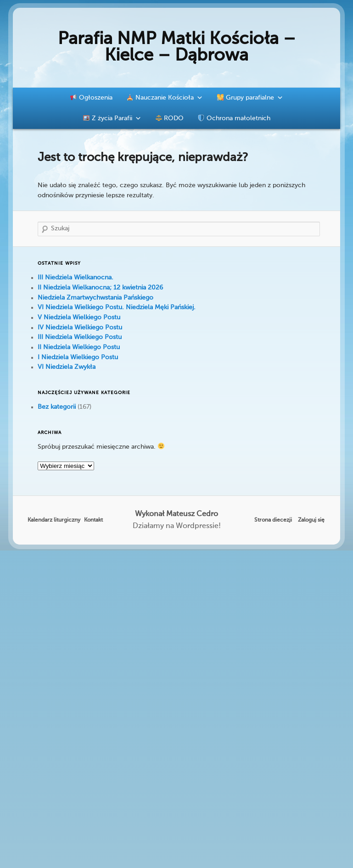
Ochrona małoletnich (234, 118)
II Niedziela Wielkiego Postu (79, 347)
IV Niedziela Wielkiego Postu (80, 328)
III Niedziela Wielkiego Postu (80, 337)
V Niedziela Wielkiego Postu (79, 317)
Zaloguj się (311, 520)
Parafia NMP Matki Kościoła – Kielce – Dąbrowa (177, 48)
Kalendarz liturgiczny (54, 520)
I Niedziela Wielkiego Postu (78, 357)
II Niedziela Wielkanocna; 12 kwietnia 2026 (100, 288)
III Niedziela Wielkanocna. (76, 278)
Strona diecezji (273, 520)
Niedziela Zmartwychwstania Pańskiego (95, 298)
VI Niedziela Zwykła (67, 367)
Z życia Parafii (112, 118)
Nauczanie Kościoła (165, 98)
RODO (170, 118)
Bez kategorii (57, 407)
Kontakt (93, 520)
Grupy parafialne (250, 98)
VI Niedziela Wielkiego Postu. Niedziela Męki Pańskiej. (117, 307)
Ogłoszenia (91, 98)
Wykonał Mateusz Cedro (176, 514)
